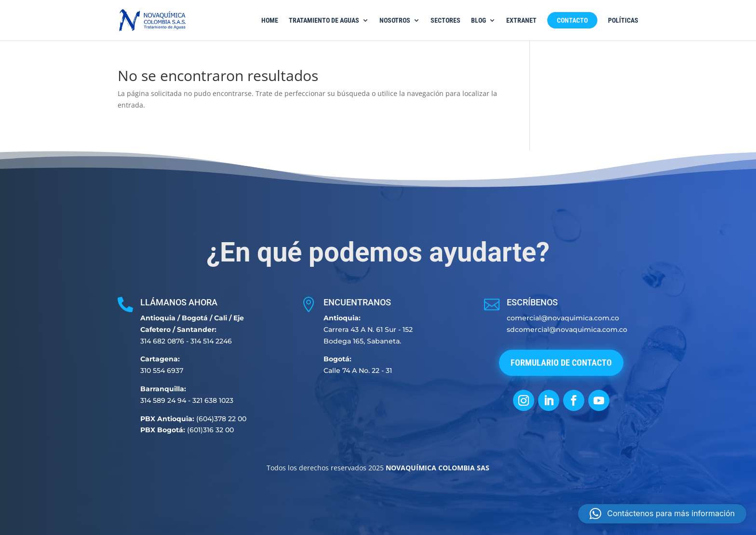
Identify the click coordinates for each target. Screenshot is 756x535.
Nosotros (395, 21)
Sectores (445, 21)
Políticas (623, 21)
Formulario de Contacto (561, 363)
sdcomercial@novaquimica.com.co (567, 329)
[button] (662, 514)
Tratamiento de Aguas (324, 21)
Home (270, 21)
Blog (479, 21)
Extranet (521, 21)
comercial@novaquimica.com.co (563, 318)
